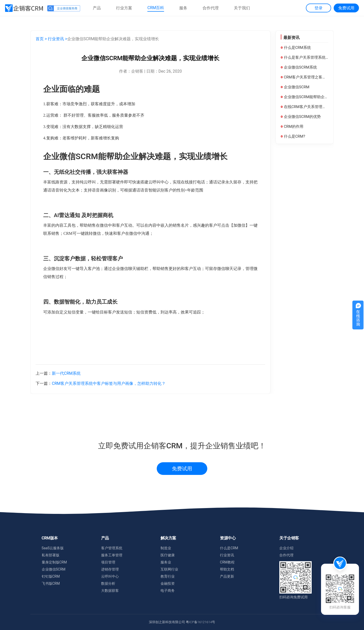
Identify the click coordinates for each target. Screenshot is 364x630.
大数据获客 (110, 591)
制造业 (166, 548)
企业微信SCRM (54, 569)
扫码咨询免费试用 (293, 597)
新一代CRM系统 (66, 373)
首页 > (41, 39)
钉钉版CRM (51, 576)
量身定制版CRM (54, 562)
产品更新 (227, 576)
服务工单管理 (112, 555)
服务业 (166, 562)
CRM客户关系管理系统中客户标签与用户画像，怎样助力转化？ (109, 383)
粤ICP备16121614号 (201, 622)
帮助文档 (227, 569)
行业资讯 (227, 555)
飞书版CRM (51, 583)
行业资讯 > (57, 39)
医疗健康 (168, 555)
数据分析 (108, 583)
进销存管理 (110, 569)
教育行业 (168, 576)
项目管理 (108, 562)
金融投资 (168, 583)
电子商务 (168, 591)
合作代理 (286, 555)
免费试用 (182, 469)
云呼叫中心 (110, 576)
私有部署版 (51, 555)
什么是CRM (229, 548)
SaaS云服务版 (53, 548)
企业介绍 (286, 548)
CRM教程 (227, 562)
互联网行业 (169, 569)
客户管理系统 (112, 548)
